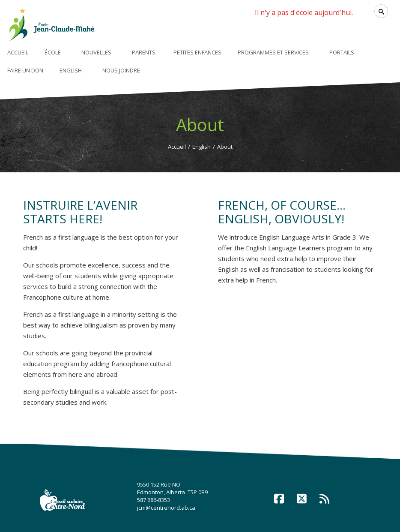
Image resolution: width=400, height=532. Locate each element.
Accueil (177, 147)
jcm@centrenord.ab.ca (166, 508)
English (201, 147)
